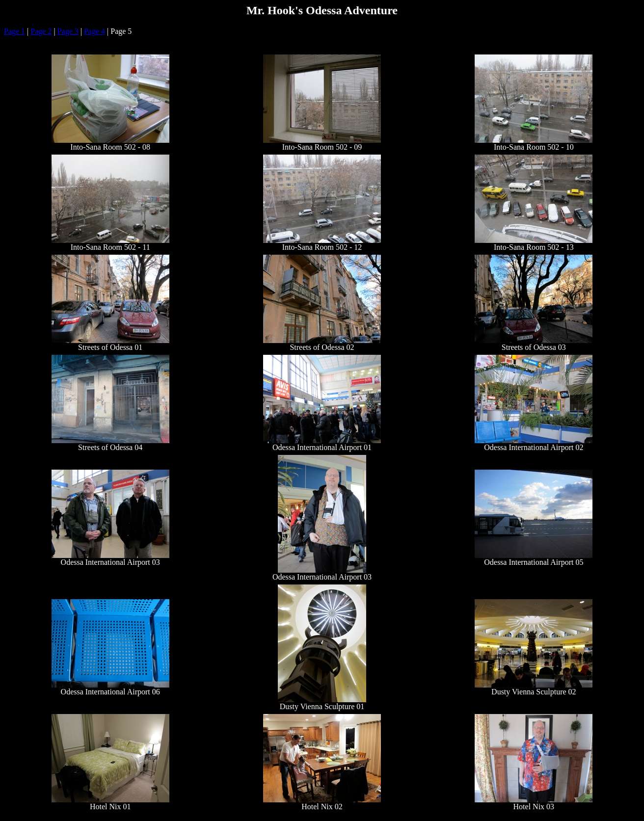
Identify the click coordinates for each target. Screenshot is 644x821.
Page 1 (14, 31)
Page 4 (94, 31)
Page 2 (41, 31)
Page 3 (68, 31)
